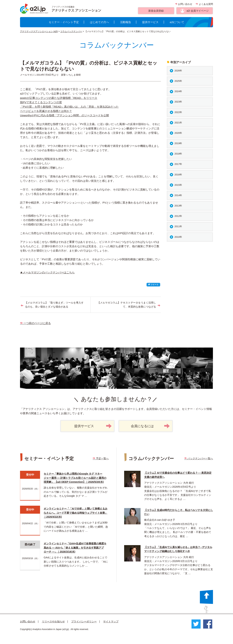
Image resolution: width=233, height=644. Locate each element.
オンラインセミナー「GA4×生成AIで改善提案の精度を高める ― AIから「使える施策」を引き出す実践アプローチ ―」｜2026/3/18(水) (75, 548)
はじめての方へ (99, 22)
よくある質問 (204, 4)
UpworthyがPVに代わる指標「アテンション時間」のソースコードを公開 (64, 115)
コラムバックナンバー (71, 31)
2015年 (178, 185)
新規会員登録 (156, 11)
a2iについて (177, 22)
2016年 (178, 175)
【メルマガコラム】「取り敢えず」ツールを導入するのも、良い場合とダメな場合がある (54, 305)
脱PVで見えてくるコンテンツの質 (41, 102)
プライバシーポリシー (84, 621)
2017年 (178, 164)
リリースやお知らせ (53, 621)
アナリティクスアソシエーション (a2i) (39, 31)
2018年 (178, 154)
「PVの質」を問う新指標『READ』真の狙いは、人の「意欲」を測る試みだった (69, 107)
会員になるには (150, 426)
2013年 (178, 206)
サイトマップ (111, 621)
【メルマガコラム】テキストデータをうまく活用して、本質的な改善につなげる (127, 305)
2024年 (178, 91)
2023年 (178, 102)
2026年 (178, 71)
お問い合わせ (184, 4)
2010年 (178, 237)
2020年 (178, 133)
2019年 (178, 143)
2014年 (178, 195)
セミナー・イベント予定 (64, 22)
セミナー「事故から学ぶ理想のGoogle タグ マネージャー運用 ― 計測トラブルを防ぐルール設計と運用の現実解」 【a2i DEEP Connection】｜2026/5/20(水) (75, 478)
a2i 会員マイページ (198, 11)
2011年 (178, 226)
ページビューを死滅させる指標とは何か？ (46, 111)
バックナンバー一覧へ (199, 458)
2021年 (178, 123)
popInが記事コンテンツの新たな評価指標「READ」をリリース (59, 98)
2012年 (178, 216)
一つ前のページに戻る (35, 323)
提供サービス (150, 22)
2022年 (178, 112)
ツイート (153, 284)
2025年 (178, 81)
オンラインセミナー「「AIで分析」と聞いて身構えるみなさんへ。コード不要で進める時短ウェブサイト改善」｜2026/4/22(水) (76, 513)
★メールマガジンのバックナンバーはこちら (47, 272)
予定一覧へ (101, 458)
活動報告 (126, 22)
